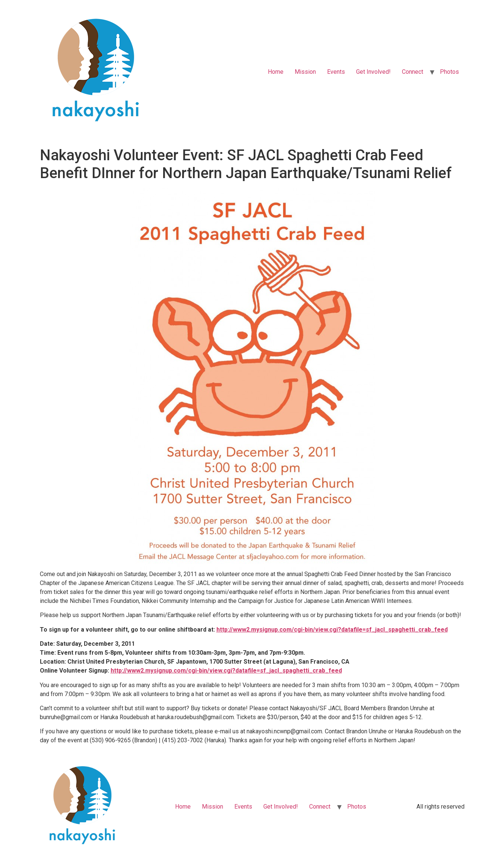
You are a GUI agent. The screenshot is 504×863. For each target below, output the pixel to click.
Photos (449, 72)
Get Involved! (373, 72)
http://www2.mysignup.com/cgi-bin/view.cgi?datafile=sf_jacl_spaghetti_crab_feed (332, 630)
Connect (413, 72)
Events (336, 72)
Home (276, 72)
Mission (305, 72)
